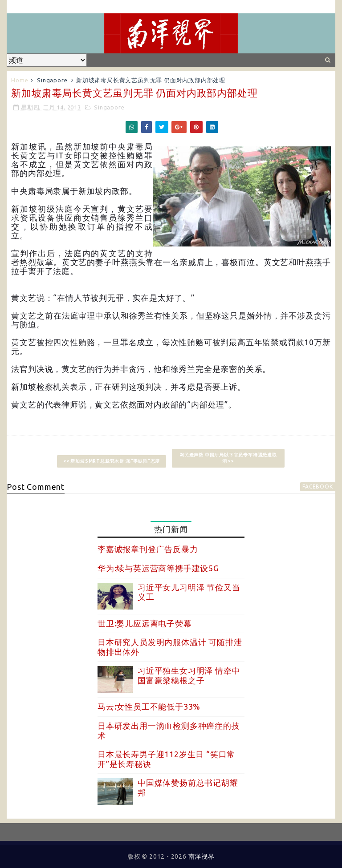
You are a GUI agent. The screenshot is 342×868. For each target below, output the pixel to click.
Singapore (52, 80)
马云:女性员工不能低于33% (149, 707)
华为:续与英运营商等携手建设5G (158, 568)
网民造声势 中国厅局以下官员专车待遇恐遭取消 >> (228, 458)
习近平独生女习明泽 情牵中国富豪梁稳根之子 (189, 675)
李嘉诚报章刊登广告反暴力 (148, 549)
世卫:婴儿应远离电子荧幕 (145, 623)
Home (20, 80)
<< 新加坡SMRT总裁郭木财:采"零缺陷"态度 (112, 461)
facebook (318, 486)
